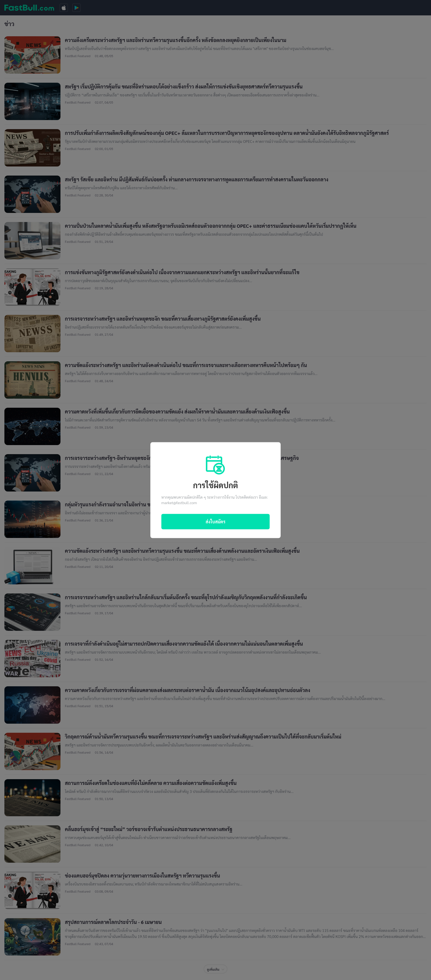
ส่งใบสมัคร (215, 521)
